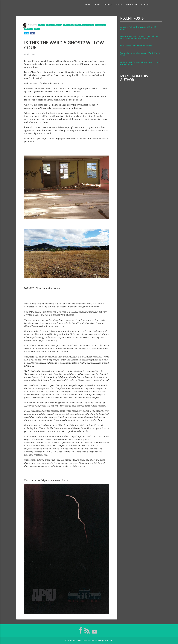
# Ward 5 (42, 25)
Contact (145, 4)
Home (88, 4)
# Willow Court (69, 25)
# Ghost (49, 25)
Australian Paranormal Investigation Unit (93, 641)
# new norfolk (100, 25)
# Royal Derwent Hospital (85, 25)
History (108, 4)
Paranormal (131, 4)
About (97, 4)
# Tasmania (29, 29)
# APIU (37, 29)
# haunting (58, 25)
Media (119, 4)
